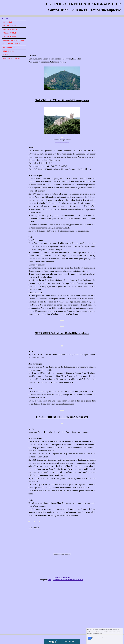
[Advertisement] (62, 36)
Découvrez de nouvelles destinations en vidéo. (68, 580)
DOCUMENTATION (9, 48)
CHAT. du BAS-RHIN (9, 26)
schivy (50, 580)
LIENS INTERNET (8, 51)
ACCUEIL (5, 18)
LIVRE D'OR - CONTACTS (11, 58)
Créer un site (69, 641)
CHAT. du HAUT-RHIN (10, 29)
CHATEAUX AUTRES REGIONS (13, 40)
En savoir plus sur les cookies (104, 639)
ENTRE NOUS (7, 22)
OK (93, 639)
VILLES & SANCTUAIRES (11, 44)
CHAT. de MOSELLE (9, 33)
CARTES (5, 55)
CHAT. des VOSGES (9, 37)
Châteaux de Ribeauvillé (62, 578)
